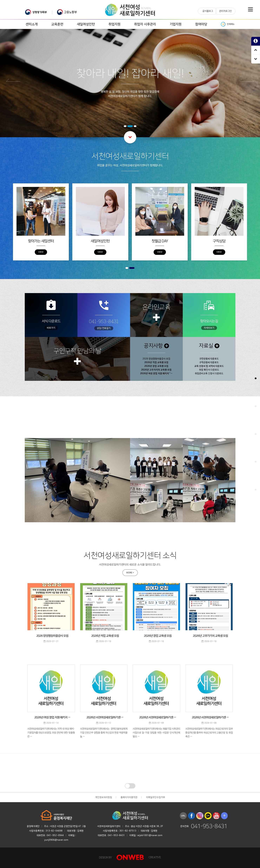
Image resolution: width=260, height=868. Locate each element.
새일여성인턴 (86, 24)
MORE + (130, 428)
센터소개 (32, 24)
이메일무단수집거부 (156, 797)
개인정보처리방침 (104, 797)
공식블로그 (208, 11)
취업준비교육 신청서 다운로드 (209, 374)
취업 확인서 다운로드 (209, 370)
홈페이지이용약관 (129, 797)
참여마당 (201, 24)
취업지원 (114, 24)
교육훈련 (57, 24)
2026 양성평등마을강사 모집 (156, 359)
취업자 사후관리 (145, 24)
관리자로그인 (225, 11)
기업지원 (176, 24)
